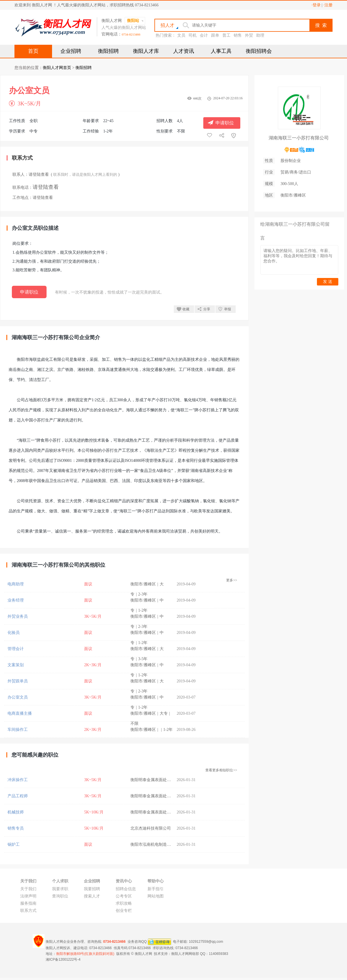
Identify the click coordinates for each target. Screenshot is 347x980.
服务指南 (28, 903)
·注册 (328, 5)
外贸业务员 (18, 616)
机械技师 (16, 812)
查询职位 (60, 896)
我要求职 (60, 889)
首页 (33, 51)
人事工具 (221, 51)
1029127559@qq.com (206, 941)
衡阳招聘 (108, 51)
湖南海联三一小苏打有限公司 (299, 138)
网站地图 (156, 896)
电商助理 (16, 584)
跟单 (215, 35)
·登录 (316, 5)
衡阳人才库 (146, 51)
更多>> (232, 580)
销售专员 (16, 828)
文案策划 (16, 665)
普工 (226, 35)
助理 (260, 35)
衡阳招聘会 (259, 51)
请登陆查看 (39, 174)
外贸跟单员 (18, 681)
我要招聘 (92, 889)
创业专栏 (124, 911)
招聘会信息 (126, 889)
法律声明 (28, 896)
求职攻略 (124, 903)
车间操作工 (18, 730)
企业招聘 (71, 51)
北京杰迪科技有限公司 (151, 828)
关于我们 (28, 889)
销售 (238, 35)
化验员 (14, 633)
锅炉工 (14, 844)
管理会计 (16, 649)
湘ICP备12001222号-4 (63, 960)
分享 (207, 309)
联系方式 (28, 911)
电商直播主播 (20, 713)
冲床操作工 (18, 780)
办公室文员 (18, 697)
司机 (193, 35)
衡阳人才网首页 (57, 68)
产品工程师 (18, 796)
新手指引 (156, 889)
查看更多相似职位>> (221, 770)
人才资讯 (184, 51)
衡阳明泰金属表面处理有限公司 (159, 780)
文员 (181, 35)
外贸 (249, 35)
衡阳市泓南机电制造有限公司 (157, 844)
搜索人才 (92, 896)
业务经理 (16, 600)
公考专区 (124, 896)
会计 (204, 35)
